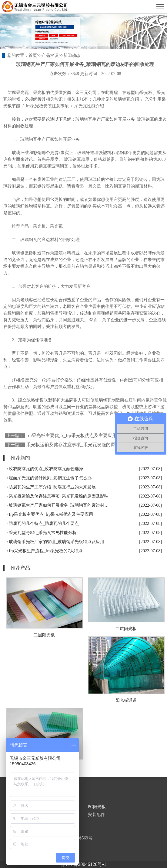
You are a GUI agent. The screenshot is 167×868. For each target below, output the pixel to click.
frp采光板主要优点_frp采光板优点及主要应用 (71, 436)
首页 (33, 55)
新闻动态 (72, 55)
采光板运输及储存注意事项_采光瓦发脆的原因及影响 (80, 445)
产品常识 (50, 55)
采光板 (39, 226)
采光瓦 (56, 226)
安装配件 (96, 815)
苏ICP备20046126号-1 (83, 864)
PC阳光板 (97, 807)
